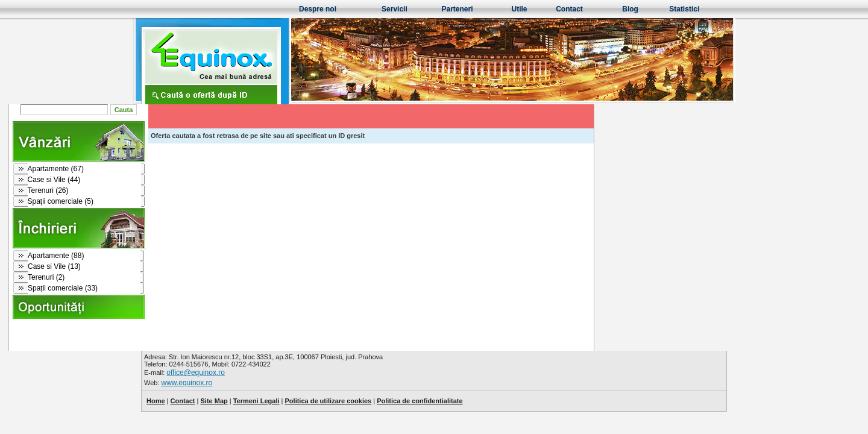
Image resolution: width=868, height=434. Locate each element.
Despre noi (318, 9)
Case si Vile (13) (187, 266)
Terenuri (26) (181, 190)
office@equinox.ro (196, 373)
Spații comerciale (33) (195, 288)
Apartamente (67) (188, 169)
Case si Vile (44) (187, 180)
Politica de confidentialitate (420, 401)
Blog (630, 9)
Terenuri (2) (179, 277)
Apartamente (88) (188, 256)
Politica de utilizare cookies (329, 401)
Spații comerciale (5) (193, 201)
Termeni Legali (256, 401)
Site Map (214, 401)
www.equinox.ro (187, 383)
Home (156, 401)
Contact (569, 9)
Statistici (684, 9)
